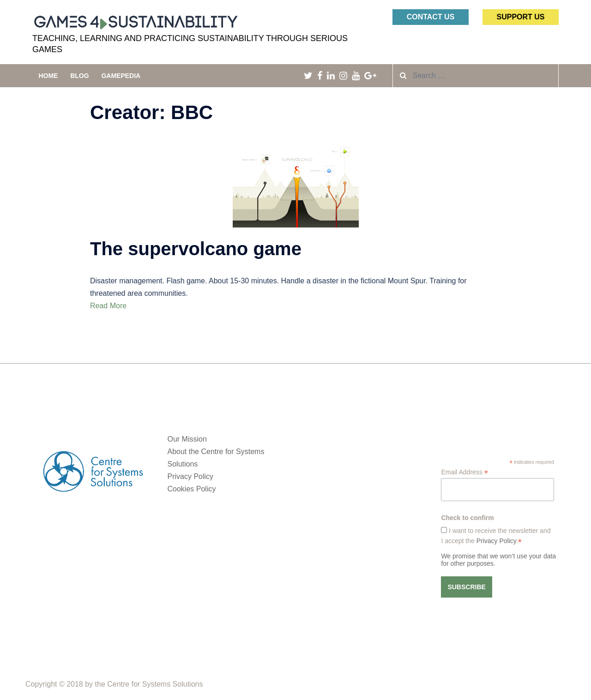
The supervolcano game (196, 249)
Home (48, 76)
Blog (79, 76)
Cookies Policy (192, 489)
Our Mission (187, 439)
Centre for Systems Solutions (155, 684)
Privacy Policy (191, 476)
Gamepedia (121, 76)
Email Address (464, 472)
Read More (108, 306)
